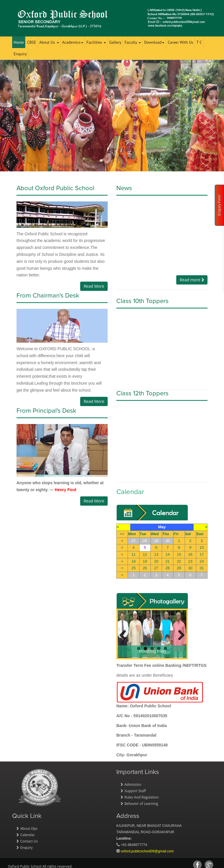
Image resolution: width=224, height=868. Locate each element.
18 (134, 561)
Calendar (27, 835)
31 (202, 568)
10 (202, 547)
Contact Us (29, 841)
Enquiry (20, 54)
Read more (192, 280)
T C (199, 42)
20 (156, 561)
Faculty (133, 42)
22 (179, 561)
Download (154, 42)
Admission (133, 784)
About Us (49, 42)
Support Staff (135, 791)
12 (145, 554)
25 (134, 568)
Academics (73, 42)
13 (156, 554)
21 (168, 561)
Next (179, 634)
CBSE (31, 42)
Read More (94, 286)
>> (122, 534)
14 (168, 554)
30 (168, 541)
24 (202, 561)
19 (145, 561)
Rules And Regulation (142, 797)
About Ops (29, 828)
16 (190, 554)
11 (134, 554)
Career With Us (180, 42)
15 (179, 554)
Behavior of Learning (141, 804)
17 (202, 554)
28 (145, 541)
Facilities (96, 42)
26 (145, 568)
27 (134, 541)
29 (156, 541)
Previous (125, 634)
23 (190, 561)
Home (19, 42)
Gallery (115, 42)
